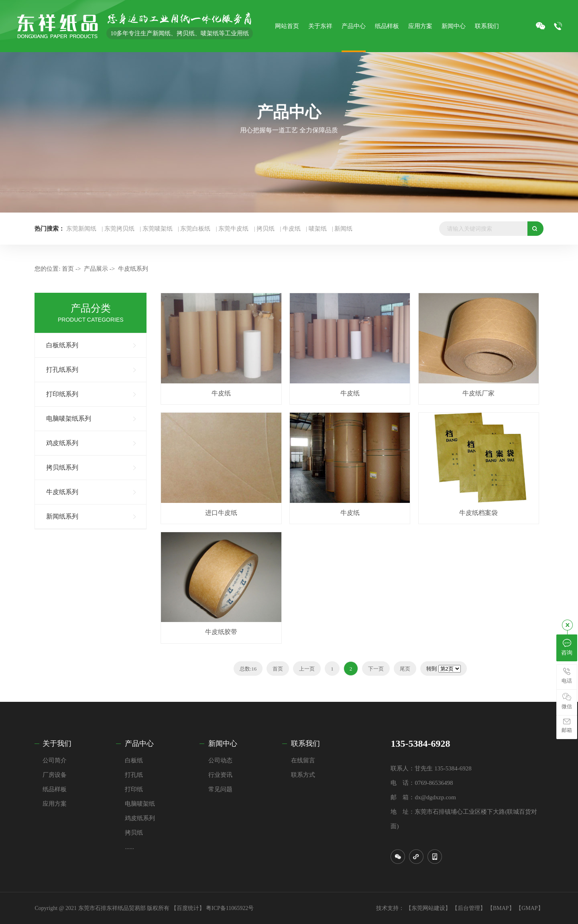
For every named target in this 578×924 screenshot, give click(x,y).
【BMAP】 (501, 908)
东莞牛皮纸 (233, 229)
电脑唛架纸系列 (69, 418)
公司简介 (55, 760)
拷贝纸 (266, 229)
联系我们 (305, 744)
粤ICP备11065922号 (230, 908)
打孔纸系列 (62, 370)
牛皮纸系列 (133, 269)
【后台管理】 (469, 908)
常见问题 (220, 789)
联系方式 (303, 775)
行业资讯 (220, 775)
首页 (68, 269)
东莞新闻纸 (81, 229)
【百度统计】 (188, 908)
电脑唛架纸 (140, 804)
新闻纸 (343, 229)
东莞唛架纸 (158, 229)
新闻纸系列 (62, 516)
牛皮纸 (292, 229)
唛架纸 (318, 229)
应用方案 (55, 804)
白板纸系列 (62, 345)
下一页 (376, 669)
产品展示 (96, 269)
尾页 (405, 669)
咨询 (567, 647)
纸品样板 (55, 789)
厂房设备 (55, 775)
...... (129, 847)
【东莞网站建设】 (428, 908)
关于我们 (57, 744)
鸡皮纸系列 (62, 443)
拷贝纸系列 (62, 467)
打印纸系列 (62, 394)
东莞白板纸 (195, 229)
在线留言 (303, 760)
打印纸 (134, 789)
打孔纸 (134, 775)
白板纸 (134, 760)
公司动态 (220, 760)
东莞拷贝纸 (119, 229)
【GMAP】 (529, 908)
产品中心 (139, 744)
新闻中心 (223, 744)
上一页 (307, 669)
